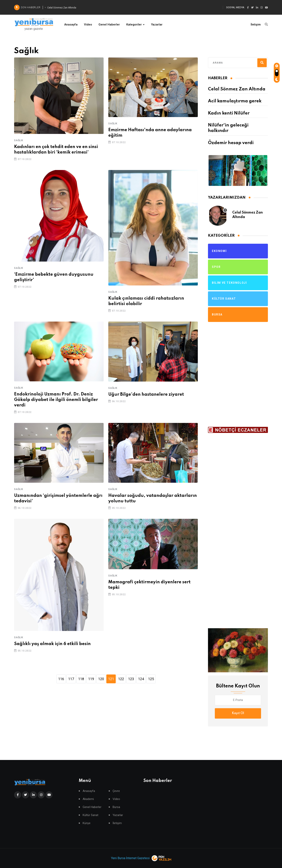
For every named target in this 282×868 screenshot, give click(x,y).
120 (101, 679)
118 (81, 679)
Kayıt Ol (238, 713)
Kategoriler (134, 25)
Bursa (116, 807)
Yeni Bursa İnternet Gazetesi (130, 858)
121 (111, 679)
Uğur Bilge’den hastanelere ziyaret (146, 394)
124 (141, 679)
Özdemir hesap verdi (231, 143)
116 (61, 679)
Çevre (116, 791)
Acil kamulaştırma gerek (235, 101)
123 (131, 679)
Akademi (88, 799)
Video (88, 25)
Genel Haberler (109, 25)
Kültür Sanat (90, 815)
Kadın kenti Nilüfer (229, 113)
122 (121, 679)
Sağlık (19, 140)
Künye (87, 823)
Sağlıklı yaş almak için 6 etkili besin (52, 644)
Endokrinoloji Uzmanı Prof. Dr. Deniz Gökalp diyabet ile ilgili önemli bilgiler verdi (56, 400)
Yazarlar (157, 25)
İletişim (256, 25)
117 (71, 679)
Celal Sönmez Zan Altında (237, 89)
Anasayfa (71, 25)
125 (151, 679)
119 (91, 679)
